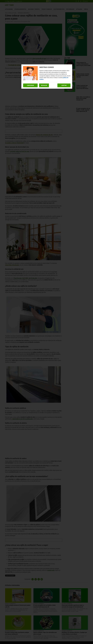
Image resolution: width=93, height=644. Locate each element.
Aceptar (64, 85)
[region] (47, 77)
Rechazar (44, 85)
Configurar (30, 85)
